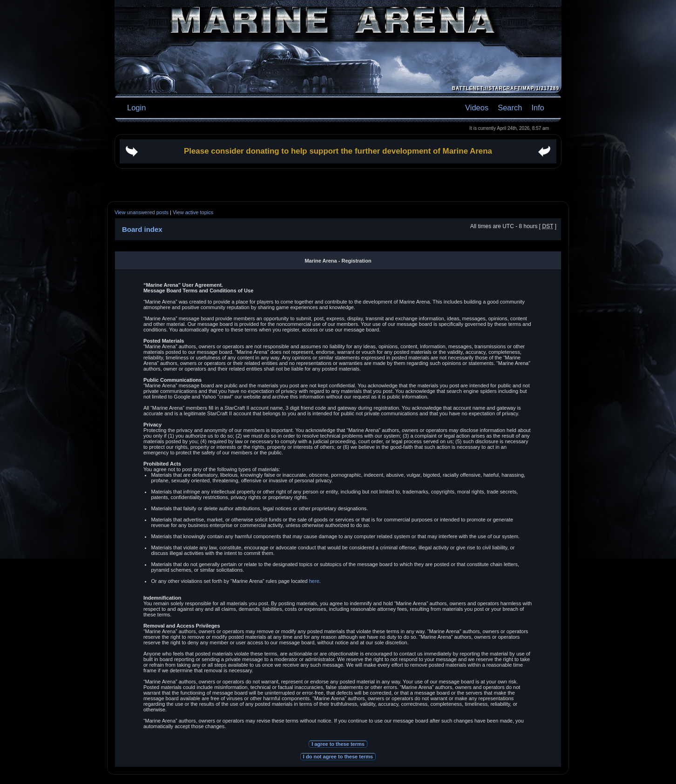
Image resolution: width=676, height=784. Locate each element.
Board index (142, 229)
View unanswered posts (142, 212)
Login (136, 108)
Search (510, 108)
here (314, 581)
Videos (477, 108)
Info (538, 108)
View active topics (193, 212)
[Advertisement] (338, 185)
